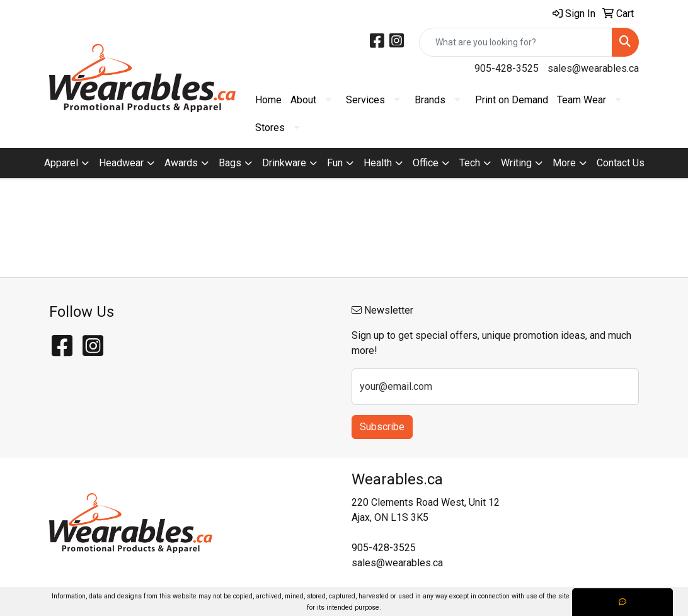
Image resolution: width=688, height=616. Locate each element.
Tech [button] (470, 163)
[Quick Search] (516, 42)
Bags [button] (230, 163)
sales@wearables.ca (593, 68)
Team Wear (582, 100)
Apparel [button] (61, 163)
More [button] (564, 163)
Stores (270, 128)
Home (268, 100)
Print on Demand (512, 100)
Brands (430, 100)
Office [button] (426, 163)
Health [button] (378, 163)
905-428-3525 (507, 68)
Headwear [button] (121, 163)
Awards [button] (181, 163)
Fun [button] (335, 163)
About (303, 100)
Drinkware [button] (284, 163)
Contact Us (621, 163)
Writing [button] (516, 163)
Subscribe (382, 427)
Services (365, 100)
